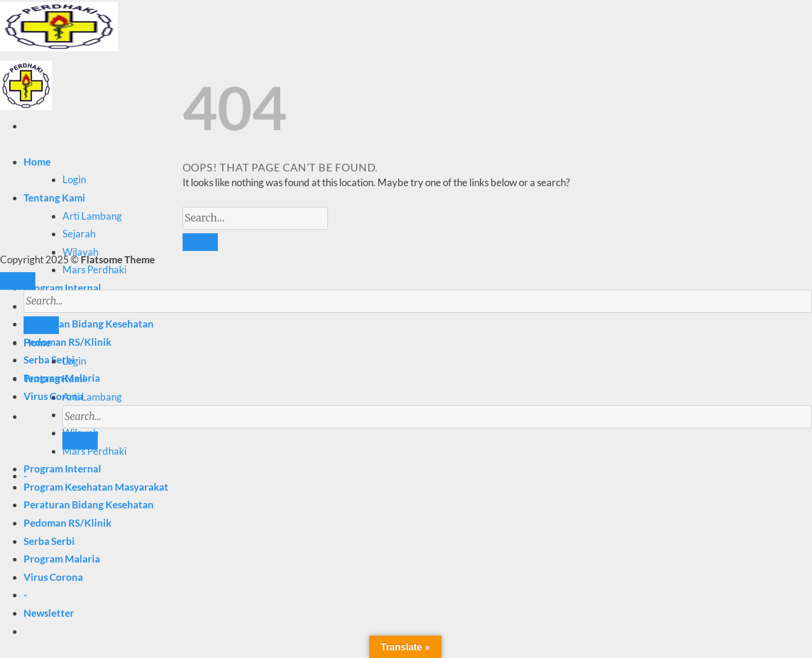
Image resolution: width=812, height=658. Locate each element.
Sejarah (79, 234)
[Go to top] (18, 281)
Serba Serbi (49, 360)
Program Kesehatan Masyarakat (96, 487)
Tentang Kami (54, 198)
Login (74, 179)
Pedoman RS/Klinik (67, 342)
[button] (49, 613)
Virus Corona (53, 577)
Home (37, 162)
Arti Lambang (92, 216)
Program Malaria (62, 559)
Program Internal (62, 288)
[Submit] (80, 441)
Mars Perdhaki (95, 270)
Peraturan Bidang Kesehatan (89, 505)
